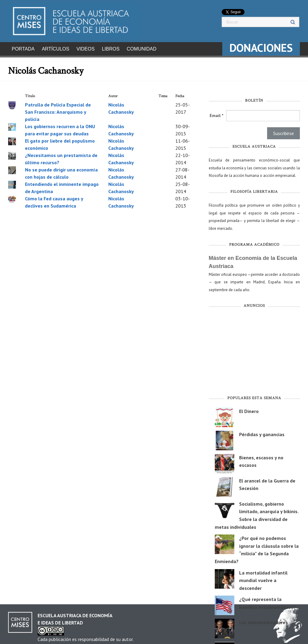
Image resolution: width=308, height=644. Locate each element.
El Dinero (249, 409)
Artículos (55, 49)
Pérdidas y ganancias (262, 433)
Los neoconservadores (263, 621)
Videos (85, 49)
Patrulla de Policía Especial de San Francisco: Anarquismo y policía (58, 110)
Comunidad (142, 49)
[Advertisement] (254, 351)
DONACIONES (261, 48)
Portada (23, 49)
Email (216, 114)
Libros (111, 49)
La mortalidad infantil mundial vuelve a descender (263, 579)
